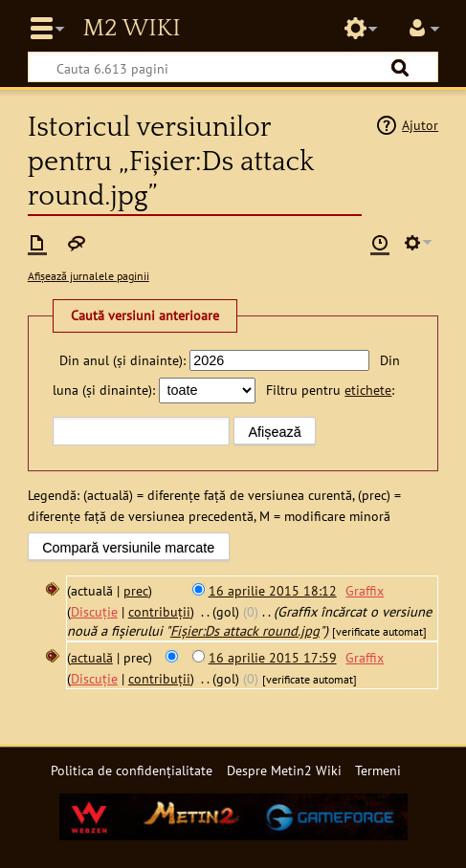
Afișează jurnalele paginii (89, 276)
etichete (368, 390)
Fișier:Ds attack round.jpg (245, 630)
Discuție (94, 611)
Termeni (378, 770)
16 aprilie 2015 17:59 (273, 657)
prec (136, 590)
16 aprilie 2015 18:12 (273, 590)
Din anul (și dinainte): (122, 360)
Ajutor (420, 125)
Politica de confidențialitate (132, 770)
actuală (92, 657)
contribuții (159, 611)
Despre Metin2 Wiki (284, 770)
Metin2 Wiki (131, 29)
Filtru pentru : (330, 390)
